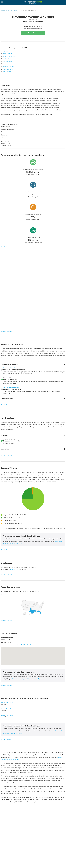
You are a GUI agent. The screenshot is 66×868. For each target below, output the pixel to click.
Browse (3, 11)
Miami (16, 11)
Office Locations (7, 69)
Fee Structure (7, 59)
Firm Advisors (7, 72)
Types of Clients (7, 61)
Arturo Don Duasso (7, 703)
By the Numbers (7, 54)
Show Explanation (9, 443)
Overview (5, 51)
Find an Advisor (33, 33)
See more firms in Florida (25, 644)
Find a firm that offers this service (11, 368)
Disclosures (6, 64)
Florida (10, 11)
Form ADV (13, 570)
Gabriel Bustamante (7, 715)
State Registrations (8, 67)
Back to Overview (7, 247)
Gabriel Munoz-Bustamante (9, 709)
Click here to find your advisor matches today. (26, 679)
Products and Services (9, 56)
